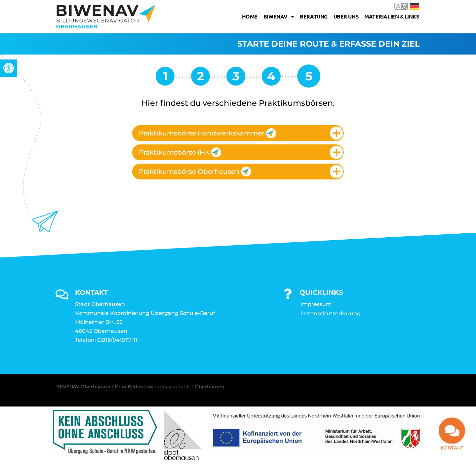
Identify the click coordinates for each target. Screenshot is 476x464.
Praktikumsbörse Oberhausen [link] (195, 172)
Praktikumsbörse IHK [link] (180, 152)
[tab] (238, 133)
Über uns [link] (346, 16)
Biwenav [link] (279, 17)
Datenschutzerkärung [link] (331, 313)
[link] (9, 68)
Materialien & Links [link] (392, 16)
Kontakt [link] (452, 452)
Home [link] (250, 16)
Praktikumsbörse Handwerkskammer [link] (207, 133)
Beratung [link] (314, 16)
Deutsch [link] (415, 7)
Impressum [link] (316, 304)
